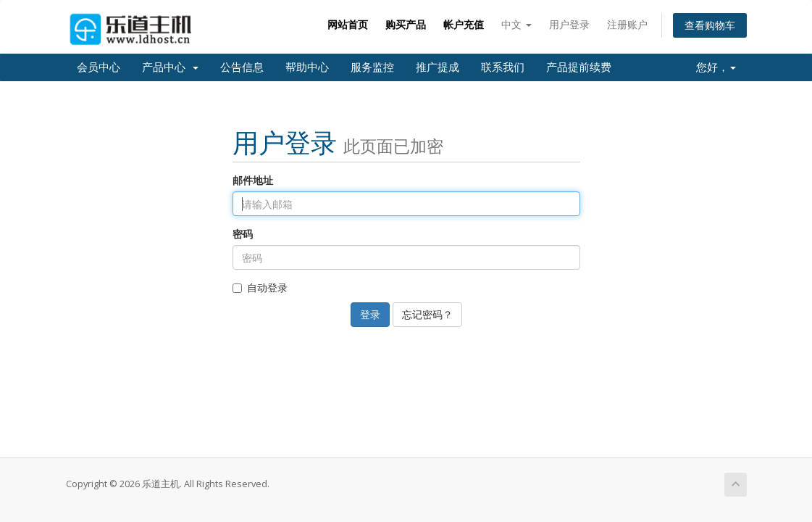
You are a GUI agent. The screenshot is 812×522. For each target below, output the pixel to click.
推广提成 (438, 67)
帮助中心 (307, 67)
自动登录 (260, 287)
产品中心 (170, 67)
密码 (243, 234)
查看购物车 (710, 25)
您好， (716, 67)
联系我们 (503, 67)
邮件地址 (253, 180)
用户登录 (569, 24)
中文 (516, 24)
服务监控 (372, 67)
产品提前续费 (579, 67)
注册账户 (627, 24)
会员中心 (99, 67)
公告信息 (242, 67)
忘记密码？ (427, 314)
